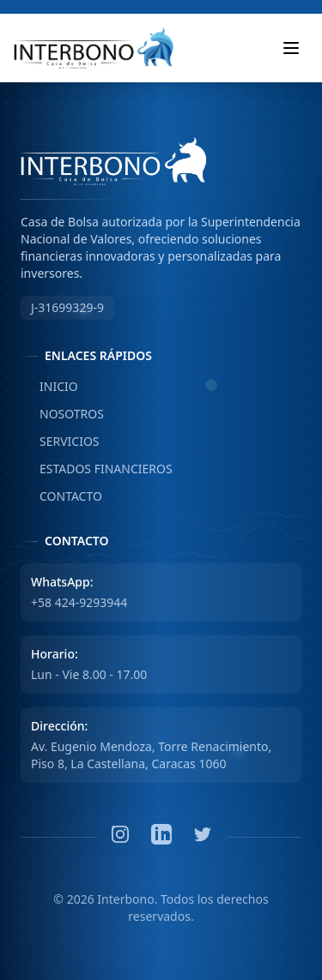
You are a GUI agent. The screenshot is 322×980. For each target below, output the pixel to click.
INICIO (49, 387)
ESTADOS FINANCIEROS (97, 469)
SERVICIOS (60, 442)
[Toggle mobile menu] (291, 48)
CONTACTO (61, 496)
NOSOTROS (62, 414)
